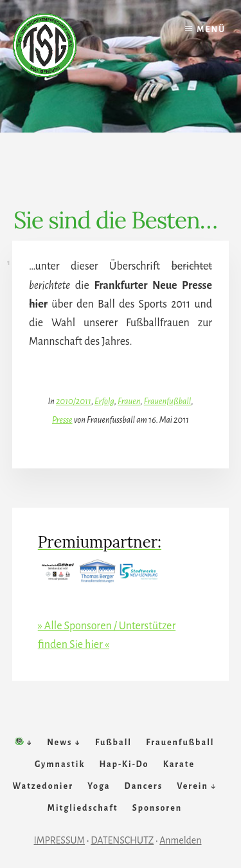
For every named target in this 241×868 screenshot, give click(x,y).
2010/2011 (74, 401)
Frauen (129, 401)
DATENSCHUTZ (122, 840)
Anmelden (180, 840)
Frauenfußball (168, 401)
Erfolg (104, 401)
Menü (211, 30)
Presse (62, 420)
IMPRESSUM (60, 840)
